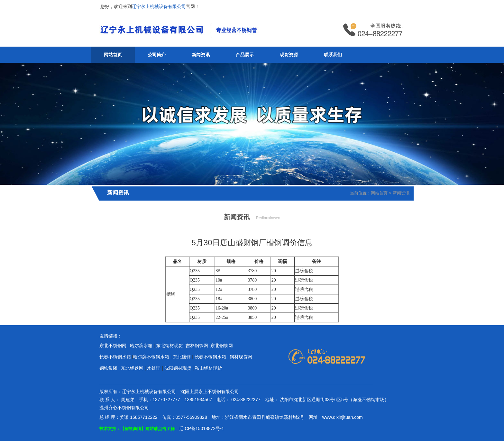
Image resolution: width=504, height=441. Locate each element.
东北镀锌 (182, 357)
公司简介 (157, 55)
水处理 (154, 368)
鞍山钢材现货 (208, 368)
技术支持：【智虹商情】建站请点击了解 (137, 429)
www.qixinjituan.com (343, 417)
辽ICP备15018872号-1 (202, 428)
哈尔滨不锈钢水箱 (151, 357)
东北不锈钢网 (113, 346)
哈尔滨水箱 (141, 346)
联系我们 (333, 55)
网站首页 (113, 55)
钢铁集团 (108, 368)
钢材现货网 (241, 357)
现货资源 (289, 55)
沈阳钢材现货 (178, 368)
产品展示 (245, 55)
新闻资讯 (201, 55)
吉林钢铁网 (197, 346)
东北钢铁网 (222, 346)
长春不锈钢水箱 (115, 357)
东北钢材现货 (170, 346)
